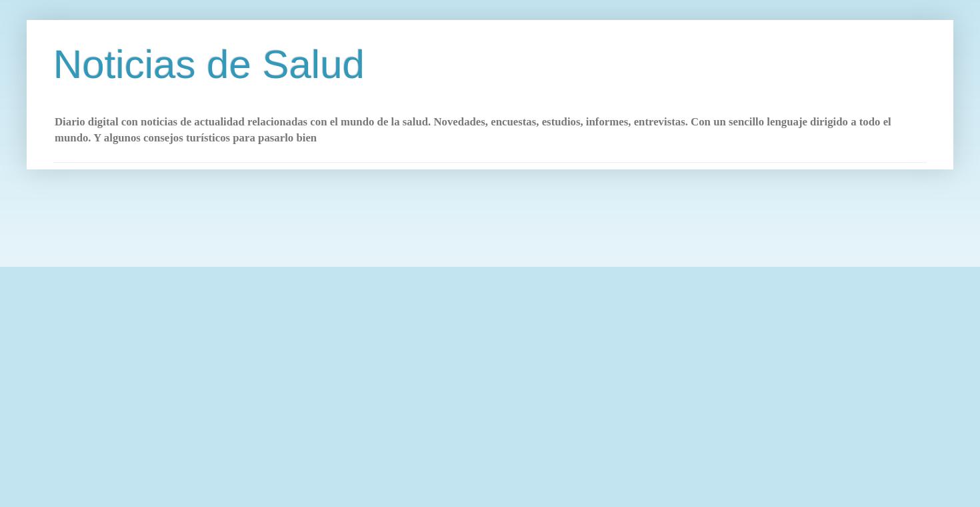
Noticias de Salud (209, 64)
